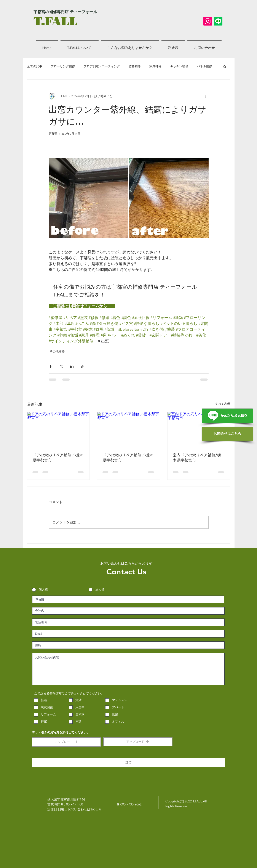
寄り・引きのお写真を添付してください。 (61, 733)
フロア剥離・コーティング (102, 66)
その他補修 (57, 351)
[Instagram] (208, 21)
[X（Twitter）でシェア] (61, 366)
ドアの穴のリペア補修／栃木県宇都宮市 (58, 458)
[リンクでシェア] (82, 366)
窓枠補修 (135, 66)
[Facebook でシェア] (51, 366)
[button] (225, 66)
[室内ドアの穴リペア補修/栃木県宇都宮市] (199, 430)
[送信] (128, 762)
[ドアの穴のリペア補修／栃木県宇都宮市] (58, 430)
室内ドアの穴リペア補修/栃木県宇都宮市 (197, 458)
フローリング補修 (63, 66)
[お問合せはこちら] (227, 434)
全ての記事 (35, 66)
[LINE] (218, 21)
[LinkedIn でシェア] (72, 366)
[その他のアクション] (206, 96)
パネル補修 (204, 66)
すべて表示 (223, 404)
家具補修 (155, 66)
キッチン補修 (179, 66)
